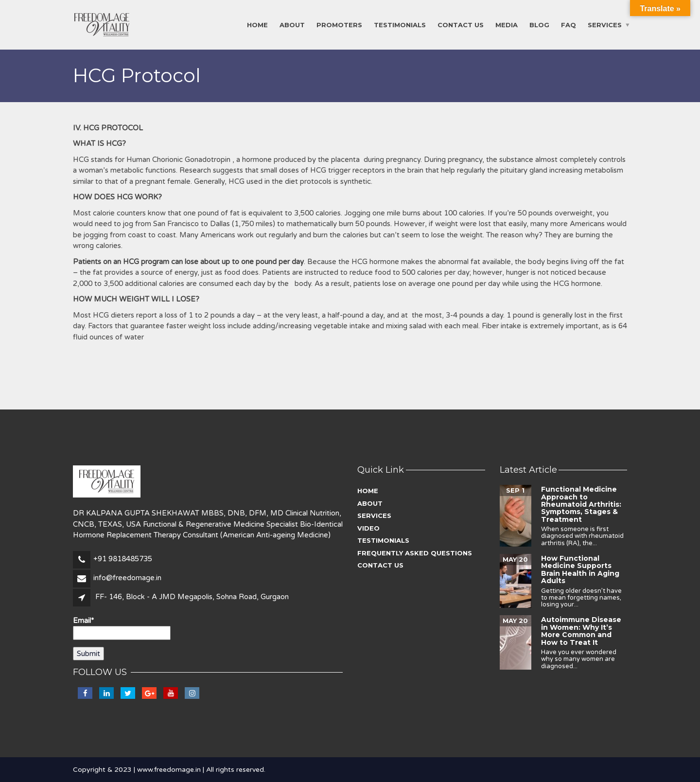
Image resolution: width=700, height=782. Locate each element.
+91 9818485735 (123, 559)
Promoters (339, 25)
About (292, 25)
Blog (539, 25)
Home (257, 25)
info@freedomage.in (127, 578)
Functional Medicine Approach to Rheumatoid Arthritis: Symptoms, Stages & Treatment (581, 504)
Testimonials (400, 25)
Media (507, 25)
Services (605, 25)
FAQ (569, 25)
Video (368, 528)
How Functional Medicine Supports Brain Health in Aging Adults (580, 569)
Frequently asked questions (415, 553)
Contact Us (461, 25)
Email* (122, 628)
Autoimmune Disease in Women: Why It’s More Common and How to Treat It (581, 631)
